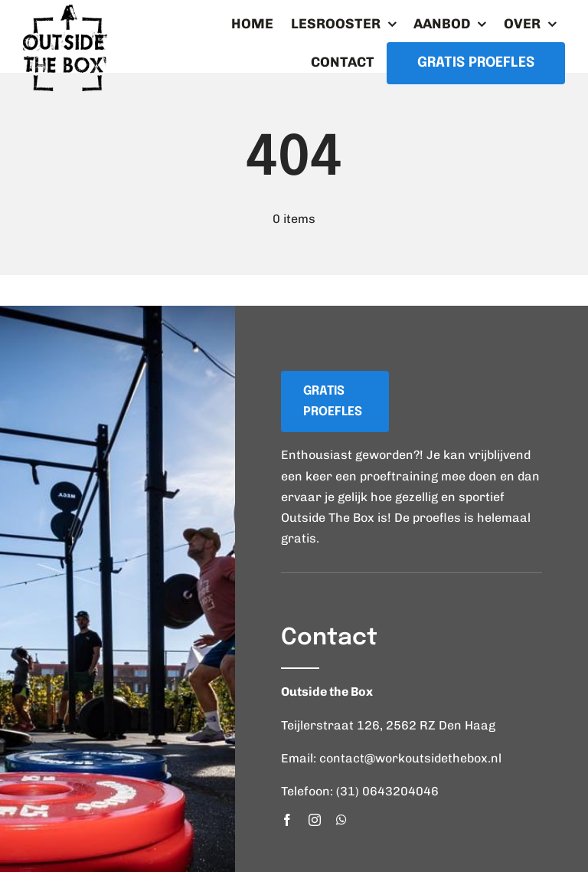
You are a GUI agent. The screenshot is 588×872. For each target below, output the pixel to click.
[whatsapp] (341, 820)
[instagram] (315, 820)
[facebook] (287, 820)
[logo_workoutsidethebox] (65, 10)
